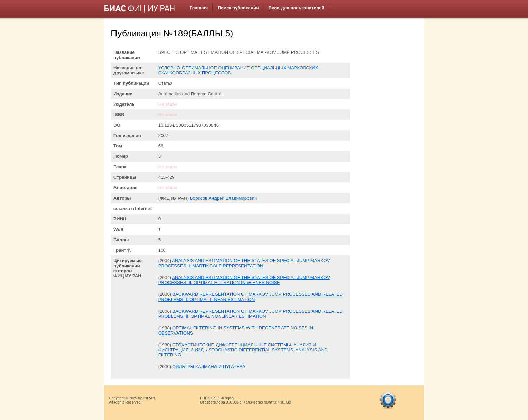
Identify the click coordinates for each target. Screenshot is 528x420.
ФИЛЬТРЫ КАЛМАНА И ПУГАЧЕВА (209, 367)
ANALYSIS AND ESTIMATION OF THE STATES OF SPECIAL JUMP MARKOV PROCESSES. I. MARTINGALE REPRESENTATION (244, 263)
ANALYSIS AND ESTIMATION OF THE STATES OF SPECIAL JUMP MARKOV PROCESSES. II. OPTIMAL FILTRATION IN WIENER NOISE (244, 280)
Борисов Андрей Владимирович (223, 198)
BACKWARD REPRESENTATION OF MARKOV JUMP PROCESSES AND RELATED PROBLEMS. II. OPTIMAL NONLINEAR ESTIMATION (251, 314)
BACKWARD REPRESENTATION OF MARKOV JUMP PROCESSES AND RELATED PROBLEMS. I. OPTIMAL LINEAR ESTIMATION (251, 297)
